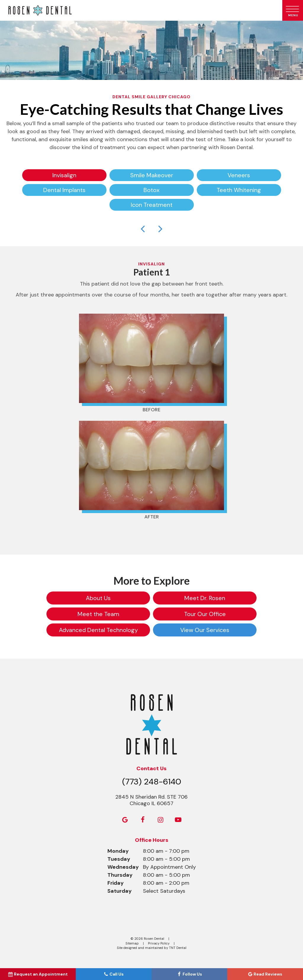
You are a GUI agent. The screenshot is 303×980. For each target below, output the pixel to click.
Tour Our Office (205, 614)
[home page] (140, 10)
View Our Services (205, 630)
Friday (116, 883)
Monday (118, 851)
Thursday (120, 875)
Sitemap (132, 943)
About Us (98, 598)
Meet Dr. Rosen (205, 598)
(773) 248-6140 (152, 782)
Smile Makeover (152, 175)
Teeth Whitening (239, 190)
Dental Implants (64, 190)
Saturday (120, 891)
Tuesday (119, 859)
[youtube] (178, 820)
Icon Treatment (152, 205)
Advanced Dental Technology (98, 630)
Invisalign (64, 175)
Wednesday (123, 867)
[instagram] (160, 820)
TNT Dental (178, 948)
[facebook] (143, 820)
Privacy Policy (159, 943)
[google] (125, 820)
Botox (151, 190)
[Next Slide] (160, 228)
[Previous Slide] (143, 228)
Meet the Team (98, 614)
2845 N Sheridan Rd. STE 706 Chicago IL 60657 (151, 800)
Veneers (239, 175)
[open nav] (293, 10)
